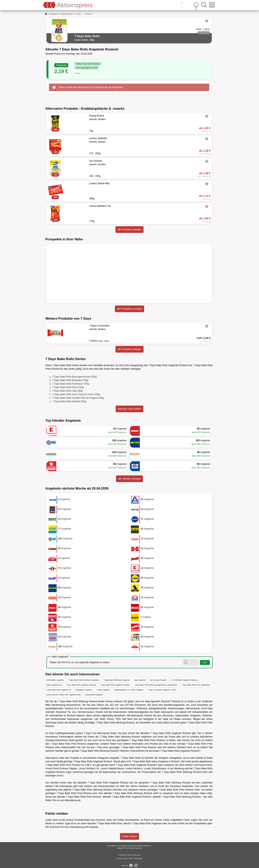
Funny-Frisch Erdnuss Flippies (61, 769)
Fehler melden (129, 836)
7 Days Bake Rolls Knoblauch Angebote (84, 680)
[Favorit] (207, 21)
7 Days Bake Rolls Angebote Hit (59, 690)
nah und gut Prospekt (158, 680)
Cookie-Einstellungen (135, 858)
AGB (129, 855)
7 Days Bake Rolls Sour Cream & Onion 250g (76, 394)
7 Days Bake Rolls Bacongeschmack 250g (75, 377)
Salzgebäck (53, 14)
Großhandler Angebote (55, 680)
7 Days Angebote (103, 690)
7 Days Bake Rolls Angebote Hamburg (81, 685)
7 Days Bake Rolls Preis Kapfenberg (196, 685)
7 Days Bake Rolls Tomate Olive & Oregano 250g (78, 398)
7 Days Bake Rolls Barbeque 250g (70, 380)
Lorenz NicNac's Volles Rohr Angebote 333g (63, 695)
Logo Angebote (140, 680)
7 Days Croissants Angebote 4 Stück (162, 690)
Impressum (122, 855)
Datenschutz (136, 855)
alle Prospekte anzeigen (129, 309)
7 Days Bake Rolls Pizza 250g (68, 387)
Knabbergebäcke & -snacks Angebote (129, 690)
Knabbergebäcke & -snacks (70, 14)
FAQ (125, 858)
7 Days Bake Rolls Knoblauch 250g (71, 384)
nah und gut (88, 747)
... (83, 14)
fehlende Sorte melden (129, 409)
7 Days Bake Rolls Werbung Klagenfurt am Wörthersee (156, 685)
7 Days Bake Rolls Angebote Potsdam (115, 685)
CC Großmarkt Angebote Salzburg (184, 680)
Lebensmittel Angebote (94, 695)
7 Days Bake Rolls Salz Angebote (116, 680)
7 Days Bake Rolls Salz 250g (68, 391)
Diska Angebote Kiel (54, 685)
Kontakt (119, 858)
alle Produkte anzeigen (129, 230)
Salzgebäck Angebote (84, 690)
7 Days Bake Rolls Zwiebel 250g (69, 401)
